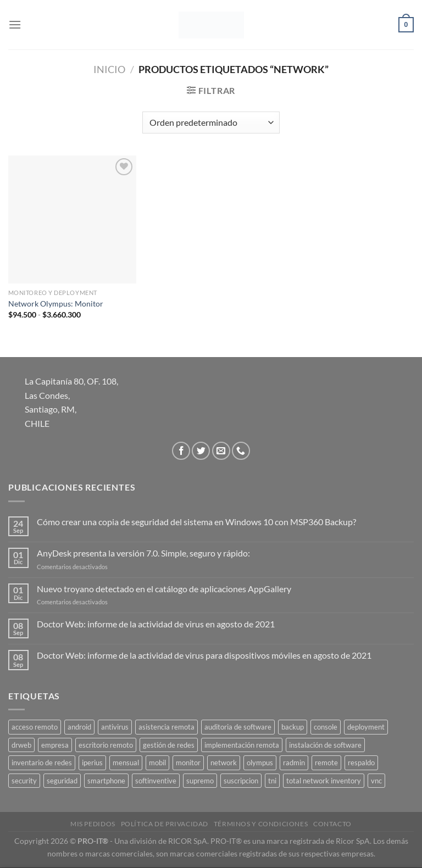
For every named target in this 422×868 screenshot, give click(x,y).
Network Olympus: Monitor (56, 304)
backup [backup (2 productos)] (293, 727)
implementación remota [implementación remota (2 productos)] (242, 745)
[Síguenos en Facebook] (181, 451)
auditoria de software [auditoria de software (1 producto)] (238, 727)
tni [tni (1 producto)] (272, 781)
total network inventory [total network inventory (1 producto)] (324, 781)
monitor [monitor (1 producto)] (188, 763)
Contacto (332, 824)
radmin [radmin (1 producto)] (294, 763)
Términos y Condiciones (261, 824)
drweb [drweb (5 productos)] (21, 745)
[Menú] (15, 24)
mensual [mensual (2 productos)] (126, 763)
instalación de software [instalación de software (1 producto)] (325, 745)
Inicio (109, 69)
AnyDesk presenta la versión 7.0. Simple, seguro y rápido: (143, 553)
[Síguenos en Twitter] (201, 451)
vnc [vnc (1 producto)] (376, 781)
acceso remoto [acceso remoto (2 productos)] (35, 727)
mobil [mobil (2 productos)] (157, 763)
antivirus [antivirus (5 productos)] (115, 727)
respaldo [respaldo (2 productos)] (361, 763)
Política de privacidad (165, 824)
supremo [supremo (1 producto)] (200, 781)
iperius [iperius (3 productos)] (92, 763)
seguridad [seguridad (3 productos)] (62, 781)
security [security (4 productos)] (24, 781)
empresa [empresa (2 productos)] (55, 745)
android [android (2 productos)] (79, 727)
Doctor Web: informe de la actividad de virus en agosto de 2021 (156, 624)
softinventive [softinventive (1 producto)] (156, 781)
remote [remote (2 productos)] (326, 763)
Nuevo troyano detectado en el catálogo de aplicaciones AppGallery (164, 589)
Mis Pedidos (93, 824)
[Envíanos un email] (221, 451)
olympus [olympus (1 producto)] (260, 763)
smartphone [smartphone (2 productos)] (106, 781)
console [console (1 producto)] (326, 727)
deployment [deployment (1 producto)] (366, 727)
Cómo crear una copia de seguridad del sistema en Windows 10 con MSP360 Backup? (196, 522)
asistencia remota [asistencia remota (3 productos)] (166, 727)
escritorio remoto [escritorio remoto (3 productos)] (106, 745)
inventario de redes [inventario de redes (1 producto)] (42, 763)
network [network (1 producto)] (224, 763)
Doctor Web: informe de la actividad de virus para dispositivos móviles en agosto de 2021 (204, 655)
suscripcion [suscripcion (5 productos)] (241, 781)
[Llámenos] (241, 451)
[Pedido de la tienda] (211, 123)
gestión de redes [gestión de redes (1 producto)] (169, 745)
